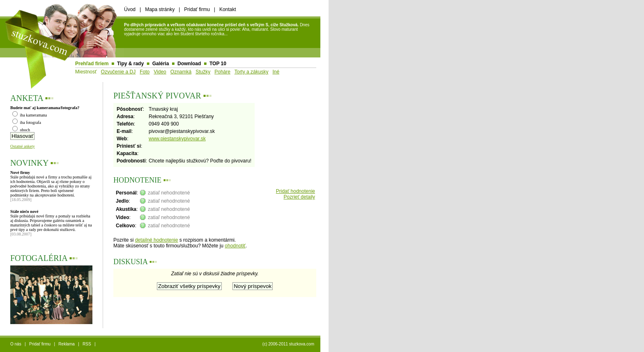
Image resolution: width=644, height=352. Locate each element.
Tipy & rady (130, 64)
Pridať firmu (197, 9)
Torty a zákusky (252, 72)
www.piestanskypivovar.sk (177, 139)
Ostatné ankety (23, 146)
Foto (145, 72)
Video (160, 72)
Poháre (222, 72)
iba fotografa (27, 122)
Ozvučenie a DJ (118, 72)
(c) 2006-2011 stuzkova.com (288, 344)
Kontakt (228, 9)
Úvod (130, 9)
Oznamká (181, 72)
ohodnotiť (235, 246)
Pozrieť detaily (299, 197)
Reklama (66, 344)
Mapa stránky (160, 9)
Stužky (203, 72)
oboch (21, 130)
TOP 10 (218, 64)
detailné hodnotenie (157, 240)
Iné (276, 72)
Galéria (161, 64)
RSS (87, 344)
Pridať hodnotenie (296, 191)
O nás (16, 344)
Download (189, 64)
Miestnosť (86, 72)
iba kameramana (30, 115)
